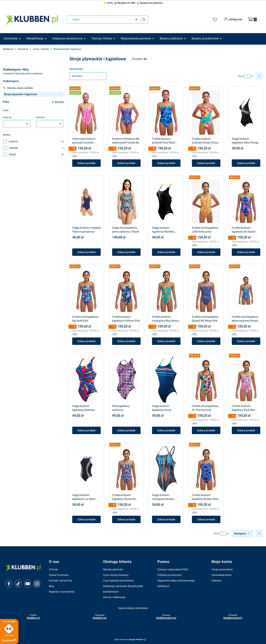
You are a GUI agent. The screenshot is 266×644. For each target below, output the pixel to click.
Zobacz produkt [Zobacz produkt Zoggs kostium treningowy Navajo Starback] (166, 519)
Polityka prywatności (169, 575)
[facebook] (9, 584)
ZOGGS (12, 155)
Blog (52, 586)
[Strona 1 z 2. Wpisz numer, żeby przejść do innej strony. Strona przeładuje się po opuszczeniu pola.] (247, 76)
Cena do (40, 117)
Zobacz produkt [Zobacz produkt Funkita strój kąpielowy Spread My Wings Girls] (206, 341)
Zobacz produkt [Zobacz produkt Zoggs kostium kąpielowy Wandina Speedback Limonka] (166, 252)
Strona (241, 76)
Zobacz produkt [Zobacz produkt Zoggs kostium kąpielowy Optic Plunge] (246, 163)
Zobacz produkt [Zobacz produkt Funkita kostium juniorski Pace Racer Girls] (166, 163)
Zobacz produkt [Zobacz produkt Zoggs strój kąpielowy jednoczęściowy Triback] (126, 252)
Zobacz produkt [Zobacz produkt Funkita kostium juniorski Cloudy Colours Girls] (206, 163)
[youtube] (28, 584)
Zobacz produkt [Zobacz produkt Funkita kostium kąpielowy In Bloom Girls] (126, 341)
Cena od (7, 117)
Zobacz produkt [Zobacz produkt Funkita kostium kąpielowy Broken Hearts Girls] (206, 519)
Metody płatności (113, 569)
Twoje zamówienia (222, 569)
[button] (144, 20)
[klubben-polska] (24, 568)
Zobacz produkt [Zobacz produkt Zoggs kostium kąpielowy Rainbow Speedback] (86, 430)
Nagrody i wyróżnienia (62, 592)
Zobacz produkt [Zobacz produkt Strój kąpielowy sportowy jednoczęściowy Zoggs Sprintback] (126, 430)
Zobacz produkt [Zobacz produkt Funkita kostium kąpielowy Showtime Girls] (126, 519)
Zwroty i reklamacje (114, 597)
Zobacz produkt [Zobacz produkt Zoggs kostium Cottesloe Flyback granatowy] (86, 252)
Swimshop (23, 49)
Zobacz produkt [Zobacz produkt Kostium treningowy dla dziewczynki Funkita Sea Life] (126, 163)
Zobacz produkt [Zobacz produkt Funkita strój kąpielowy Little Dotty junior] (206, 252)
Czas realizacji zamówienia (118, 581)
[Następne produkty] (242, 533)
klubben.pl (8, 49)
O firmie (53, 569)
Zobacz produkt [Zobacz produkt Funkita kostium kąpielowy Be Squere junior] (246, 252)
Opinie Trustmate (59, 575)
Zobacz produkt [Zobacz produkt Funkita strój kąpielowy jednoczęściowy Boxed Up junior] (246, 341)
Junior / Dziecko (41, 49)
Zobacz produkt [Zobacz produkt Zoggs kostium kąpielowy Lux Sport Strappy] (86, 519)
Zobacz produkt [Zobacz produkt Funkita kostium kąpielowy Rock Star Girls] (246, 430)
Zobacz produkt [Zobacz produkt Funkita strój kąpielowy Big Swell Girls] (86, 341)
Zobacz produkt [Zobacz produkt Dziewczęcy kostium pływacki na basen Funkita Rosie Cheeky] (86, 163)
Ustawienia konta (221, 575)
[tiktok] (18, 584)
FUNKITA (13, 142)
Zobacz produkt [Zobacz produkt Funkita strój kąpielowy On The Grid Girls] (206, 430)
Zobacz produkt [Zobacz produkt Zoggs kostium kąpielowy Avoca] (166, 430)
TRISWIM (13, 148)
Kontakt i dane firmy (60, 581)
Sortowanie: (76, 69)
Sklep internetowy (129, 639)
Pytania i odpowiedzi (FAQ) (173, 569)
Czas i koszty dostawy (116, 575)
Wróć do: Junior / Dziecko (18, 88)
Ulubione (216, 581)
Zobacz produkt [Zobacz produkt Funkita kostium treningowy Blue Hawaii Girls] (166, 341)
